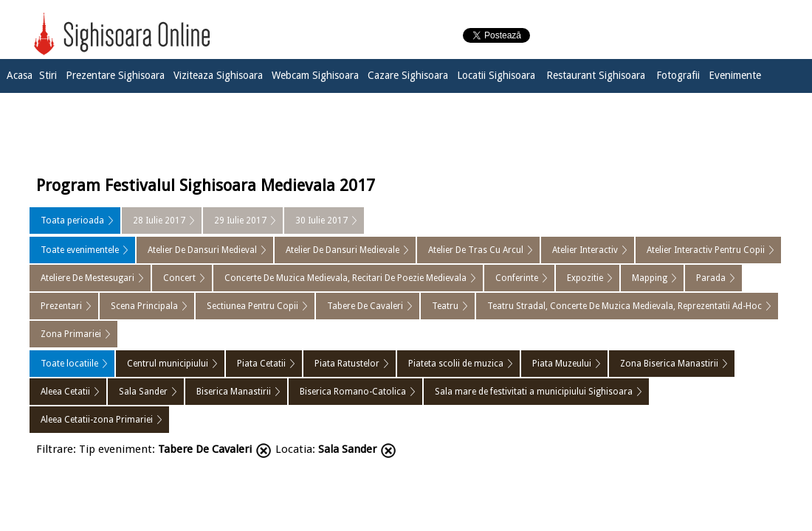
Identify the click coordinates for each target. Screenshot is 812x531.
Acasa (20, 75)
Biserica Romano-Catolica (353, 392)
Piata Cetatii (261, 364)
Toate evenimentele (80, 250)
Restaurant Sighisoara (596, 75)
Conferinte (517, 278)
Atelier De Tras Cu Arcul (476, 250)
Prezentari (61, 306)
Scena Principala (144, 306)
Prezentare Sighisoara (115, 75)
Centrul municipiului (168, 364)
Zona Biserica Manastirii (669, 364)
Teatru (445, 306)
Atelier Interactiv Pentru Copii (706, 250)
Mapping (650, 278)
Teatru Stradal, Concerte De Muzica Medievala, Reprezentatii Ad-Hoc (625, 306)
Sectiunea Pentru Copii (252, 306)
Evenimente (735, 75)
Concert (179, 278)
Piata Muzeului (562, 364)
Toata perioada (72, 221)
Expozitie (585, 278)
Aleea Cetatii (65, 392)
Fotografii (678, 75)
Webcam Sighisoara (315, 75)
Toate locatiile (69, 364)
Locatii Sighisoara (496, 75)
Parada (711, 278)
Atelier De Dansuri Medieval (202, 250)
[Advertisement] (406, 131)
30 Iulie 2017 (321, 221)
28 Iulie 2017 (159, 221)
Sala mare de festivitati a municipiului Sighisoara (534, 392)
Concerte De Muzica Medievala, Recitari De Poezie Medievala (345, 278)
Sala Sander (143, 392)
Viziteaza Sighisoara (218, 75)
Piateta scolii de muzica (456, 364)
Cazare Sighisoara (408, 75)
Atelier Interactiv (585, 250)
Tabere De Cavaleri (365, 306)
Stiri (48, 75)
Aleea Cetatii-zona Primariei (97, 420)
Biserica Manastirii (234, 392)
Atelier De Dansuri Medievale (343, 250)
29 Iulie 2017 (240, 221)
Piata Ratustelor (347, 364)
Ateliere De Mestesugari (87, 278)
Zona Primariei (71, 334)
